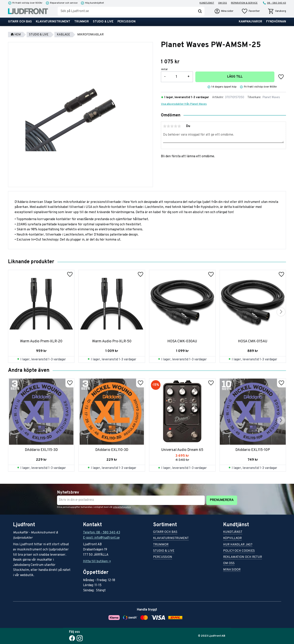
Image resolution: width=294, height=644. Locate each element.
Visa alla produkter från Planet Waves (184, 104)
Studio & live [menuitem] (103, 22)
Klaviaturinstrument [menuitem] (53, 22)
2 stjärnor (169, 126)
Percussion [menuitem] (126, 22)
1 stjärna (165, 126)
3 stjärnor (172, 126)
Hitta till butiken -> (97, 561)
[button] (251, 11)
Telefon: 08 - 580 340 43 (102, 533)
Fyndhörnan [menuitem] (276, 22)
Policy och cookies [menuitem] (239, 551)
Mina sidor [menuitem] (232, 570)
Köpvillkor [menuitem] (232, 539)
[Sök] (200, 11)
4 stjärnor (176, 126)
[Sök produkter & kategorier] (126, 11)
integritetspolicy (122, 507)
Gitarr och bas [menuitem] (20, 22)
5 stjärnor (179, 126)
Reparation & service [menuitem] (244, 3)
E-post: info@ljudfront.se (101, 538)
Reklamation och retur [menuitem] (243, 557)
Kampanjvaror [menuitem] (250, 22)
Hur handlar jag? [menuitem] (238, 545)
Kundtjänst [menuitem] (207, 3)
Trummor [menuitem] (82, 22)
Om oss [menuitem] (223, 3)
